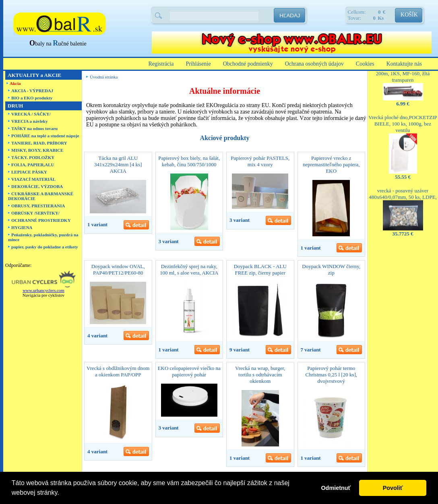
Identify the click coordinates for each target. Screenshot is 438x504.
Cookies (365, 64)
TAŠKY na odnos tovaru (34, 128)
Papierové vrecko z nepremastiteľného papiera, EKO (331, 164)
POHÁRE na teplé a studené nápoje (45, 136)
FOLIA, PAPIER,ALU (33, 165)
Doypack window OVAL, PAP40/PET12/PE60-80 (118, 270)
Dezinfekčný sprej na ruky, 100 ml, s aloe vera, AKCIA (189, 270)
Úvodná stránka (104, 77)
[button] (62, 494)
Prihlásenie (198, 64)
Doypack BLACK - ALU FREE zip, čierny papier (260, 270)
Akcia (15, 83)
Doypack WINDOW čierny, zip (331, 270)
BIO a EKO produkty (32, 98)
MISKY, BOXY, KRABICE (37, 150)
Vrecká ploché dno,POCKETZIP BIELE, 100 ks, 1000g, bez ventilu (403, 117)
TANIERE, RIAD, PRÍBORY (39, 143)
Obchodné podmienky (248, 64)
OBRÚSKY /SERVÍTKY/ (35, 213)
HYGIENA (22, 227)
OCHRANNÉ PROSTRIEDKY (41, 220)
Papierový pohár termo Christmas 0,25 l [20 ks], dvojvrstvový (331, 375)
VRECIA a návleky (29, 121)
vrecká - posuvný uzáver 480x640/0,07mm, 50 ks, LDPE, (403, 187)
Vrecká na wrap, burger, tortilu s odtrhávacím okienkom (260, 375)
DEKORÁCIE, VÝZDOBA (37, 186)
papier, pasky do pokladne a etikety (45, 247)
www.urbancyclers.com (43, 290)
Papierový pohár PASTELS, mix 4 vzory (260, 161)
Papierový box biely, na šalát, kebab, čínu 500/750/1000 (189, 161)
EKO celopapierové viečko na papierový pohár (189, 371)
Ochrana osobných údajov (314, 64)
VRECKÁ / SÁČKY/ (31, 114)
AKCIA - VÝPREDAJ (32, 91)
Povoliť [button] (393, 488)
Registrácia (161, 64)
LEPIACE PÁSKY (29, 172)
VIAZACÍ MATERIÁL (33, 179)
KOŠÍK (409, 15)
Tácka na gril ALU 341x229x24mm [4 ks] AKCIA (118, 164)
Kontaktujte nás (404, 64)
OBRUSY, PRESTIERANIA (38, 206)
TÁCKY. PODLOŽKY (33, 157)
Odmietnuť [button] (336, 488)
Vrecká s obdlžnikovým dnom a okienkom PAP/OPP (118, 371)
